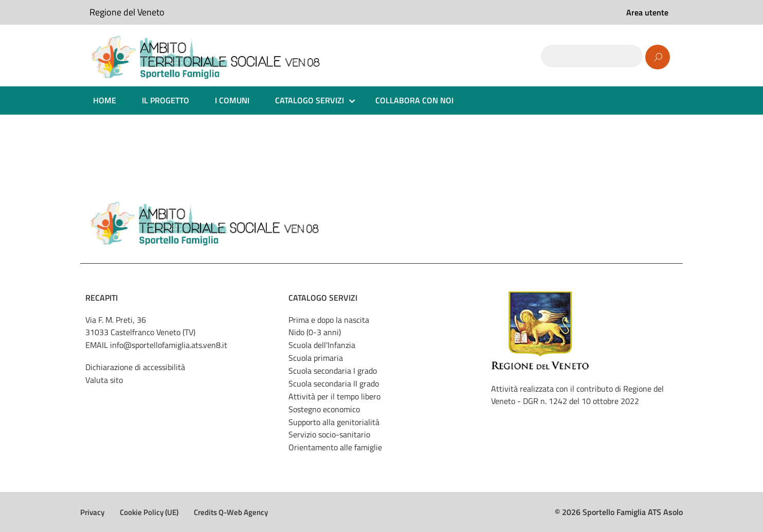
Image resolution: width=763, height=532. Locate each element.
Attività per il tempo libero (334, 396)
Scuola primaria (316, 358)
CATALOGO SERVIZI (310, 100)
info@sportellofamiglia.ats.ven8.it (169, 345)
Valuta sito (104, 380)
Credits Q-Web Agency (231, 512)
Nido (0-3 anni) (315, 332)
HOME (105, 100)
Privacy (92, 512)
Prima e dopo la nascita (329, 320)
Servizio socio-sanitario (329, 434)
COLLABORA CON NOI (414, 100)
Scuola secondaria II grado (334, 383)
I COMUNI (232, 100)
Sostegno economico (324, 409)
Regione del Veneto (127, 12)
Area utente (647, 12)
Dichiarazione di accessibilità (135, 367)
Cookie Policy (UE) (149, 512)
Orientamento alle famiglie (335, 447)
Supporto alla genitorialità (334, 422)
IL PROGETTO (166, 100)
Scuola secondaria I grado (333, 371)
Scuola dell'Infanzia (322, 345)
